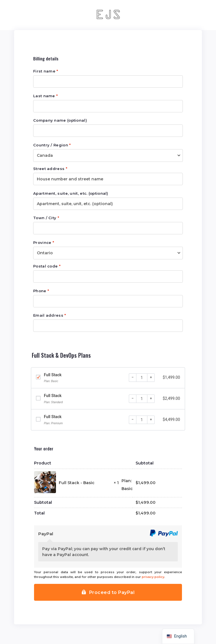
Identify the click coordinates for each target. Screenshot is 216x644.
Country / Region (52, 145)
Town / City (46, 218)
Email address (50, 315)
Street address (50, 169)
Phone (41, 291)
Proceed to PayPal (112, 592)
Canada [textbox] (45, 155)
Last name (45, 96)
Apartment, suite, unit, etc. (71, 193)
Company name (60, 120)
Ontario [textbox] (45, 253)
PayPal (46, 534)
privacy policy (153, 577)
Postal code (47, 266)
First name (46, 71)
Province (44, 243)
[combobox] (108, 156)
